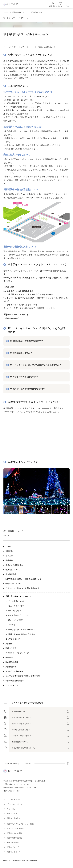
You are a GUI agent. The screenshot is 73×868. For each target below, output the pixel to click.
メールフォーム (23, 784)
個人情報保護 (11, 574)
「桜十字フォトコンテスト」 (19, 294)
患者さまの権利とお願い (15, 565)
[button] (63, 488)
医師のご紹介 (11, 648)
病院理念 (9, 551)
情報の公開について (14, 584)
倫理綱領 (9, 560)
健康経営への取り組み (14, 671)
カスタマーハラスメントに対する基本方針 (23, 588)
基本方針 (9, 556)
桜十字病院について (19, 12)
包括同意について (13, 570)
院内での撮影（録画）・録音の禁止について (23, 579)
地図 (43, 781)
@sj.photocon (12, 318)
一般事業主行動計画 (14, 681)
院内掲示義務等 (12, 662)
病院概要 (9, 644)
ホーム (6, 12)
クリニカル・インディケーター (18, 653)
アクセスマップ (12, 685)
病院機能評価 (11, 667)
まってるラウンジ (13, 639)
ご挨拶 (8, 547)
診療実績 (9, 658)
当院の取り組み (36, 12)
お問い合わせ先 (9, 784)
